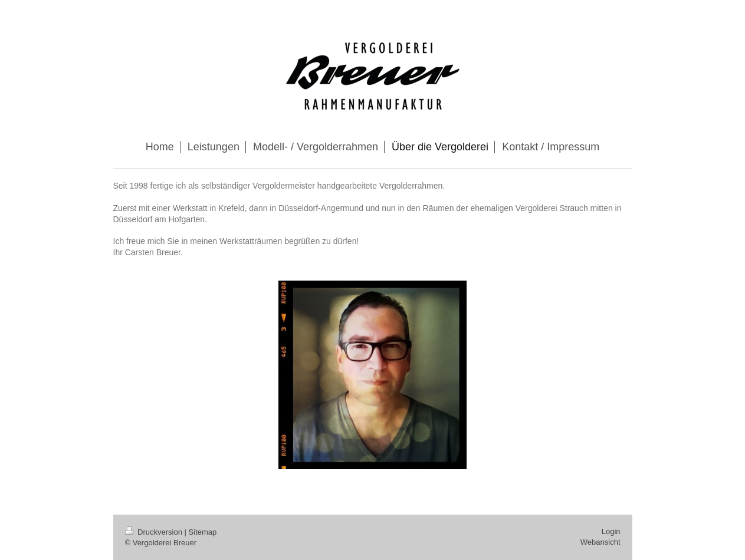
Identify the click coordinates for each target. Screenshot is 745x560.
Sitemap (203, 532)
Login (611, 531)
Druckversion (155, 532)
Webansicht (600, 542)
